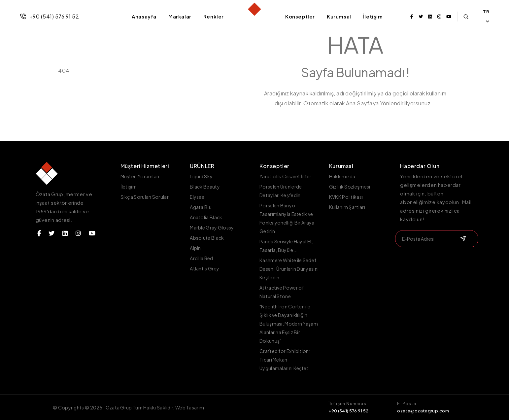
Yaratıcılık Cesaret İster (286, 176)
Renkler (214, 16)
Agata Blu (201, 207)
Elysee (197, 197)
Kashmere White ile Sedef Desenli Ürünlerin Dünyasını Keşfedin (289, 269)
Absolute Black (207, 238)
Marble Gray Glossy (212, 227)
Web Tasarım (190, 407)
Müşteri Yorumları (140, 176)
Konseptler (300, 16)
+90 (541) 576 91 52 (49, 16)
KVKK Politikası (346, 197)
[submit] (462, 239)
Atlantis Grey (204, 268)
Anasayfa (144, 16)
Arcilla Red (201, 258)
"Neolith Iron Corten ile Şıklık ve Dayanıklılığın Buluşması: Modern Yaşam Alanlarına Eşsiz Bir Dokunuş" (289, 324)
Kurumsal (339, 16)
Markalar (180, 16)
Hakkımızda (342, 176)
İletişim (373, 16)
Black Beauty (205, 187)
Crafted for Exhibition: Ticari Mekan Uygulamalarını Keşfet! (285, 360)
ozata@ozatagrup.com (423, 411)
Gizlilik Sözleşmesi (350, 187)
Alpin (195, 248)
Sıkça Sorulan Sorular (145, 197)
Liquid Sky (201, 176)
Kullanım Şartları (347, 207)
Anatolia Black (206, 217)
